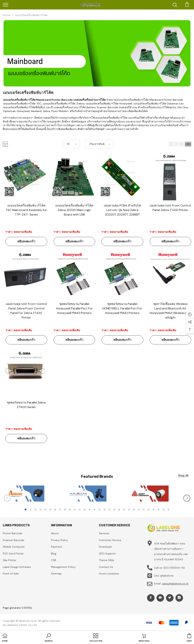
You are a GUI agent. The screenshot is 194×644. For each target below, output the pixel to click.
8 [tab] (60, 509)
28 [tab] (159, 509)
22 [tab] (129, 509)
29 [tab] (163, 509)
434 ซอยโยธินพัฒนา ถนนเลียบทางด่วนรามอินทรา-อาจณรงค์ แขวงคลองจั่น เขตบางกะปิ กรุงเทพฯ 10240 (171, 551)
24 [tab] (139, 509)
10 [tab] (70, 509)
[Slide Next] (187, 498)
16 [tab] (99, 509)
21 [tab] (124, 509)
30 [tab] (168, 509)
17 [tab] (104, 509)
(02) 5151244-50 (174, 568)
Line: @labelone (164, 576)
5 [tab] (45, 509)
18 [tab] (109, 509)
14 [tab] (90, 509)
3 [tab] (35, 509)
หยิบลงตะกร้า (26, 241)
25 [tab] (144, 509)
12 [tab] (80, 509)
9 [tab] (65, 509)
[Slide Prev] (7, 498)
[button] (171, 144)
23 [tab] (134, 509)
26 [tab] (149, 509)
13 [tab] (85, 509)
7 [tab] (55, 509)
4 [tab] (40, 509)
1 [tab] (26, 509)
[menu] (5, 5)
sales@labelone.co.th (175, 584)
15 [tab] (95, 509)
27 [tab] (154, 509)
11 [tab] (75, 509)
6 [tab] (50, 509)
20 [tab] (119, 509)
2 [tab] (31, 509)
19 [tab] (114, 509)
